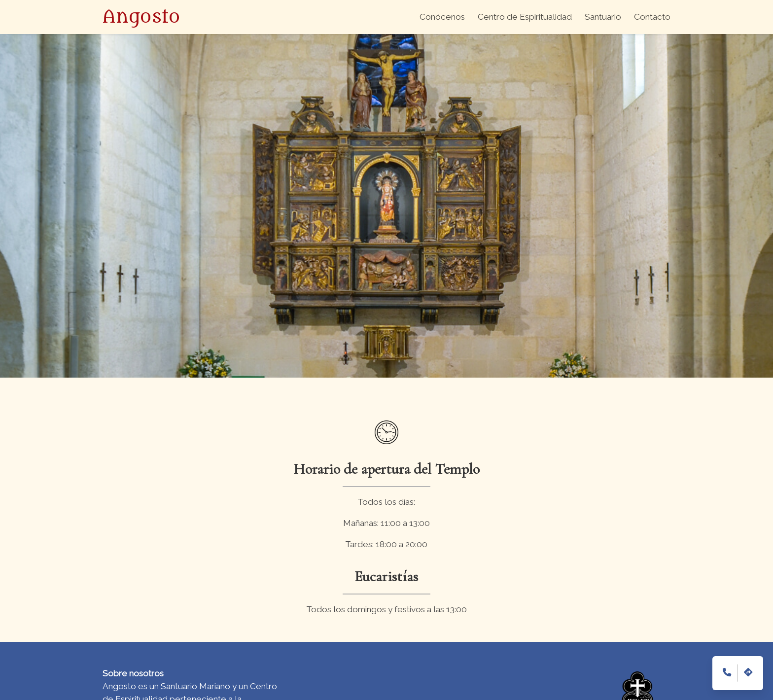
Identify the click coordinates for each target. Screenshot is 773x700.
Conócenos (442, 17)
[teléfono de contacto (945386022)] (727, 673)
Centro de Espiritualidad (525, 17)
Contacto (652, 17)
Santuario (603, 17)
